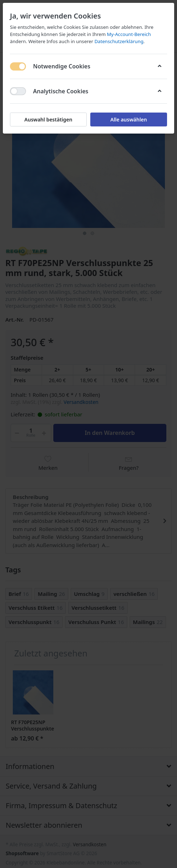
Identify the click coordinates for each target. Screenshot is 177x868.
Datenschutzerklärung (119, 41)
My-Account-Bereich (129, 34)
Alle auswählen (128, 119)
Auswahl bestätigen (49, 119)
